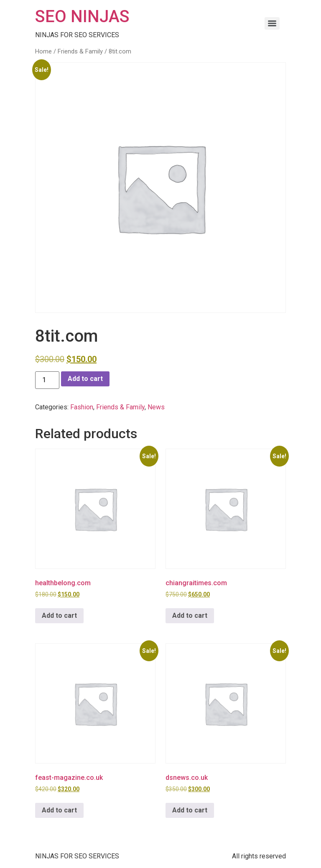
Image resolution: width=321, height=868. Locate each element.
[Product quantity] (47, 380)
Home (43, 51)
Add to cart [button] (59, 615)
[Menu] (272, 23)
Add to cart (85, 379)
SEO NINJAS (82, 16)
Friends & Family (80, 51)
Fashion (82, 407)
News (156, 407)
